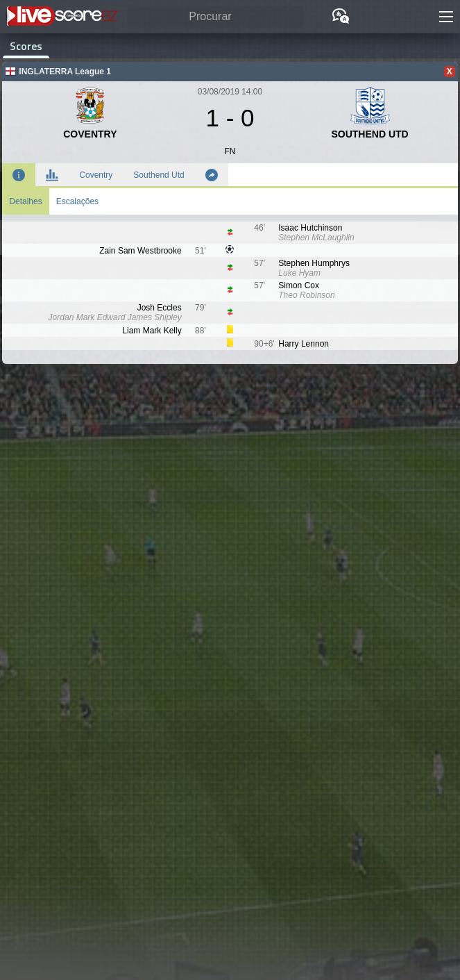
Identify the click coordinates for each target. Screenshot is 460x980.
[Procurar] (215, 17)
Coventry (96, 175)
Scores (26, 46)
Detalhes (25, 201)
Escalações (77, 201)
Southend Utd (159, 175)
